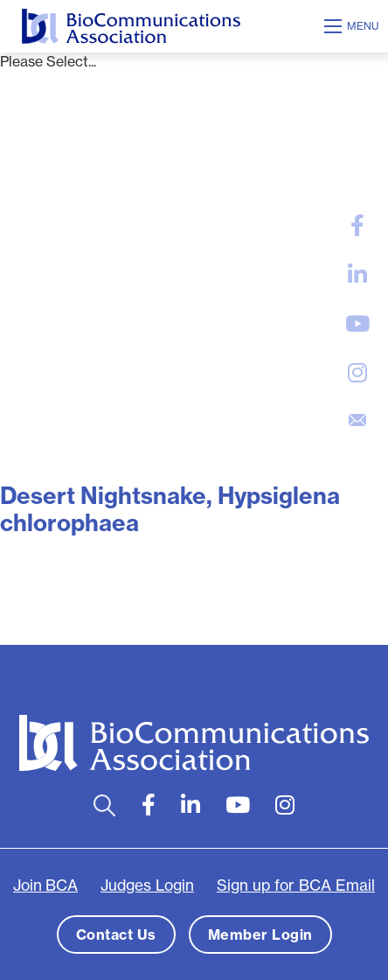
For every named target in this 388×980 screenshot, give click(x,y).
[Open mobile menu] (354, 26)
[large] (357, 226)
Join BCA (45, 885)
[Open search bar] (104, 805)
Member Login (260, 934)
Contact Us (116, 934)
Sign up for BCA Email (296, 885)
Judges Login (147, 885)
